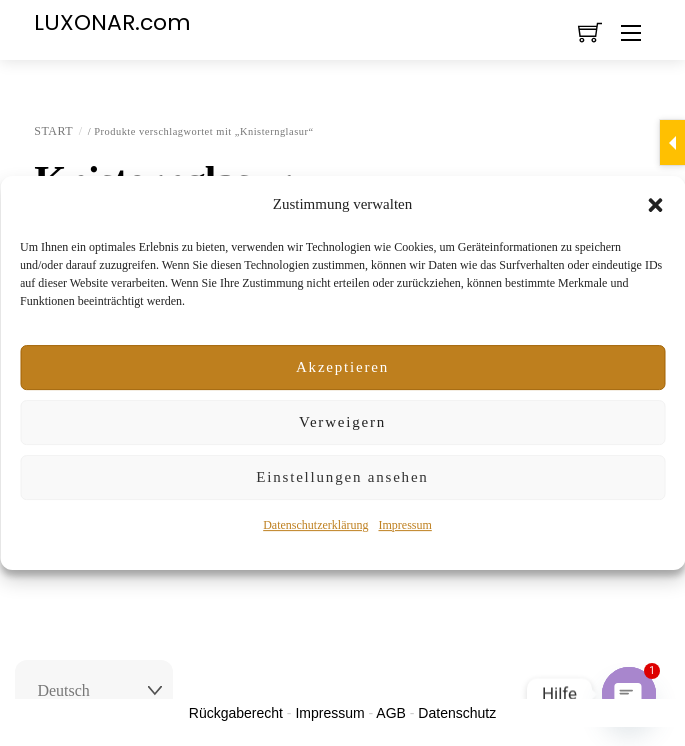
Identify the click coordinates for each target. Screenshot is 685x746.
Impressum (404, 525)
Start (53, 131)
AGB (391, 713)
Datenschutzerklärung (315, 525)
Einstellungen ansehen (342, 477)
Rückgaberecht (236, 713)
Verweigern (342, 422)
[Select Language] (94, 691)
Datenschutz (457, 713)
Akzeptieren (342, 367)
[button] (655, 205)
